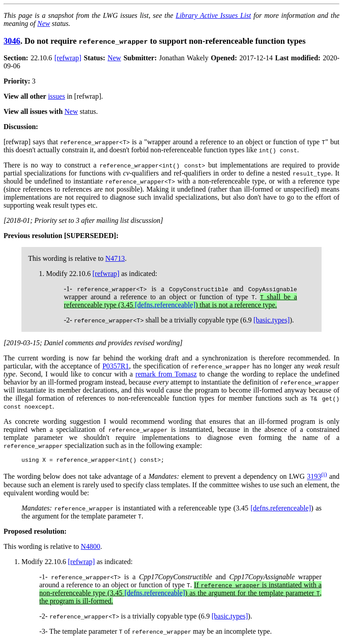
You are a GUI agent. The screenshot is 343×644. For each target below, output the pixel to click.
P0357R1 (116, 366)
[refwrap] (68, 58)
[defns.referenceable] (165, 305)
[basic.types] (271, 320)
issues (56, 96)
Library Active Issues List (213, 15)
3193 (314, 478)
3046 (12, 41)
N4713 (115, 258)
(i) (324, 475)
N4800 (91, 548)
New (44, 23)
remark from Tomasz (166, 374)
